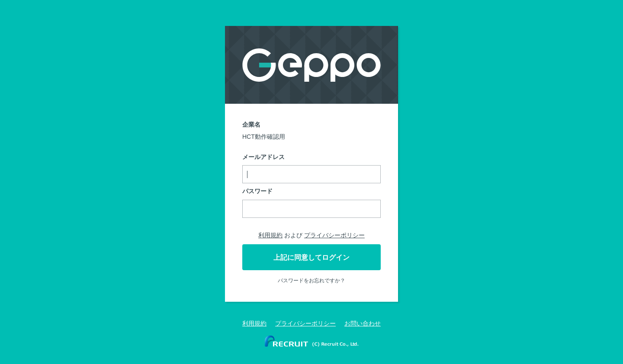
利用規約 (270, 235)
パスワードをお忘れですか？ (311, 281)
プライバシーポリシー (334, 235)
